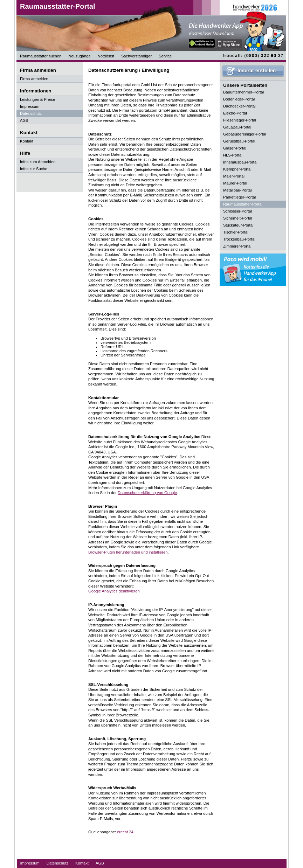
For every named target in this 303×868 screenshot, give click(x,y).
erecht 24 (125, 832)
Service (165, 56)
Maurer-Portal (235, 183)
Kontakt (27, 141)
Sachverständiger (136, 56)
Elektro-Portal (235, 113)
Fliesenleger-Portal (240, 120)
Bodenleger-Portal (239, 99)
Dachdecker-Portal (239, 106)
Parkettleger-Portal (239, 197)
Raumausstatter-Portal (58, 6)
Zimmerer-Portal (237, 246)
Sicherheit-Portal (238, 218)
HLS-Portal (233, 155)
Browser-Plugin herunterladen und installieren (128, 552)
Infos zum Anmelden (38, 162)
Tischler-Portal (236, 232)
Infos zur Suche (34, 169)
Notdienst (106, 56)
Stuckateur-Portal (238, 225)
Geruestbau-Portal (239, 141)
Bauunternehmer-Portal (243, 92)
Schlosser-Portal (237, 211)
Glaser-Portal (235, 148)
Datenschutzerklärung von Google (147, 493)
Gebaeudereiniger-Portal (245, 134)
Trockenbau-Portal (239, 239)
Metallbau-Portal (237, 190)
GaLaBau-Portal (237, 127)
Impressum (30, 106)
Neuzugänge (79, 56)
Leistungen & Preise (37, 99)
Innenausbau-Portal (240, 162)
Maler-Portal (234, 176)
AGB (24, 120)
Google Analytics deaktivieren (114, 591)
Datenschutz (31, 113)
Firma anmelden (34, 79)
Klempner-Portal (237, 169)
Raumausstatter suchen (41, 56)
